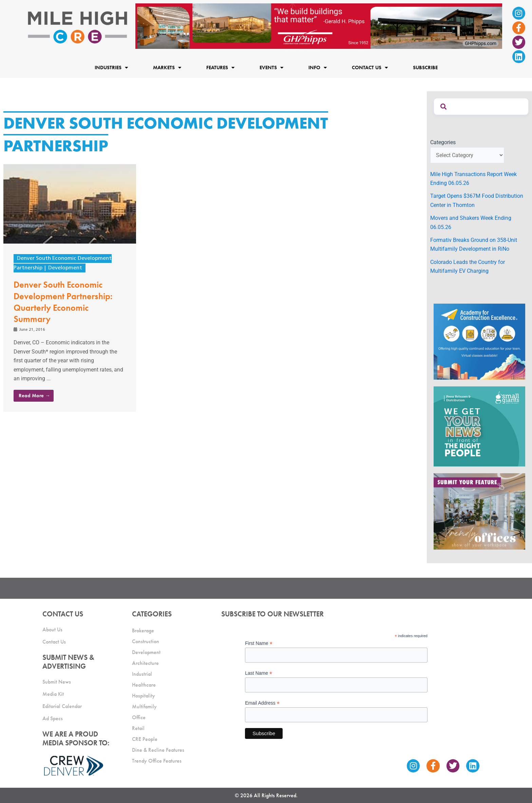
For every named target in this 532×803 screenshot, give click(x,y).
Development (65, 268)
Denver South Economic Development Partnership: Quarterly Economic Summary (63, 302)
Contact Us (370, 68)
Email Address (262, 702)
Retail (138, 727)
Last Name (259, 672)
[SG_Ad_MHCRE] (479, 426)
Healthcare (144, 684)
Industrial (142, 673)
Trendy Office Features (157, 760)
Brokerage (143, 629)
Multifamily (144, 705)
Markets (167, 68)
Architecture (145, 662)
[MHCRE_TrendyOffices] (479, 511)
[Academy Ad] (479, 341)
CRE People (145, 738)
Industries (111, 68)
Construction (146, 640)
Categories (443, 142)
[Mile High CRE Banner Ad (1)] (319, 26)
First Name (259, 642)
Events (271, 68)
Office (139, 716)
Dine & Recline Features (158, 749)
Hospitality (144, 695)
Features (220, 68)
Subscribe (425, 68)
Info (318, 68)
